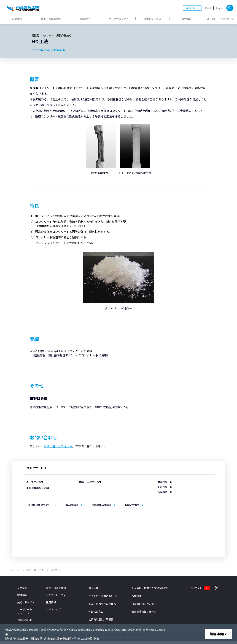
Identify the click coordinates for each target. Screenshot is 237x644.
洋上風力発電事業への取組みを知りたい (49, 524)
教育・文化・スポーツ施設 (97, 520)
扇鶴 (163, 534)
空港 (122, 500)
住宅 (87, 525)
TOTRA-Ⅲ (166, 508)
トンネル (124, 510)
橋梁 (122, 520)
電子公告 (93, 591)
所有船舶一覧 (165, 492)
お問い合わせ (192, 8)
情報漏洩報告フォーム (144, 614)
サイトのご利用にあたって (103, 599)
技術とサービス (152, 19)
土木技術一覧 (165, 487)
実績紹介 (85, 19)
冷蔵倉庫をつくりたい (41, 509)
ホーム (16, 573)
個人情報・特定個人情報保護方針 (150, 591)
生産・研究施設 (92, 510)
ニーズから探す (35, 482)
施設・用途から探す (90, 482)
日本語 (208, 8)
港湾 (122, 495)
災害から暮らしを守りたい (43, 488)
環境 (122, 525)
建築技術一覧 (165, 482)
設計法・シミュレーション (133, 536)
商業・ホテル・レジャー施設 (98, 505)
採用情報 (186, 19)
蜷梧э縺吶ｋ (219, 634)
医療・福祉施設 (92, 500)
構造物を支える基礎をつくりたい (46, 498)
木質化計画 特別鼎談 (38, 530)
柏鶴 (163, 519)
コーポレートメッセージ (220, 19)
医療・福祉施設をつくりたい (44, 514)
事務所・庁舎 (91, 515)
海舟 (163, 503)
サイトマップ (53, 612)
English (220, 8)
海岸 (122, 505)
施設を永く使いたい (40, 493)
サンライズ (167, 529)
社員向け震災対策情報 (101, 622)
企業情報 (17, 19)
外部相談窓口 (96, 614)
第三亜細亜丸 (168, 498)
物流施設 (89, 495)
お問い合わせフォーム (58, 446)
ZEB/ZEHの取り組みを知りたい (45, 519)
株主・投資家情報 (51, 19)
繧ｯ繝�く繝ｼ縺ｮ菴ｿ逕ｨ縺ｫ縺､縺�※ (42, 638)
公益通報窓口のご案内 (144, 607)
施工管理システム (129, 530)
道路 (122, 515)
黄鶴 (163, 513)
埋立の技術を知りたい (41, 504)
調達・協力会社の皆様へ (102, 607)
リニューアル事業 (93, 530)
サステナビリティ (119, 19)
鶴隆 (163, 524)
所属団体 (136, 599)
